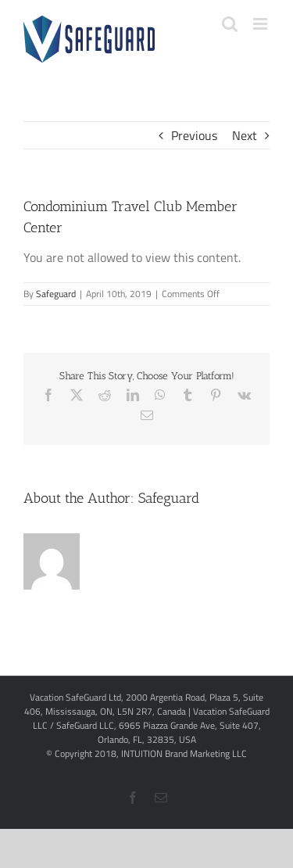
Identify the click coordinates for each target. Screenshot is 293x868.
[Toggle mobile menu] (261, 24)
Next (245, 135)
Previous (194, 135)
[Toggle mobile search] (230, 24)
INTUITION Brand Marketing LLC (184, 753)
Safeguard (56, 294)
